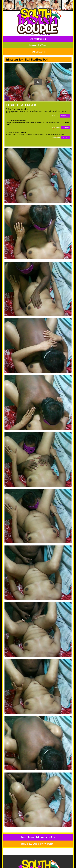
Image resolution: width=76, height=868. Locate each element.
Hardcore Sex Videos (38, 45)
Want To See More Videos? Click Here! (38, 843)
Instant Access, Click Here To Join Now (38, 837)
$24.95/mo (65, 128)
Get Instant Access (38, 39)
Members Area (38, 51)
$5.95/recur (65, 116)
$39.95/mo (65, 137)
